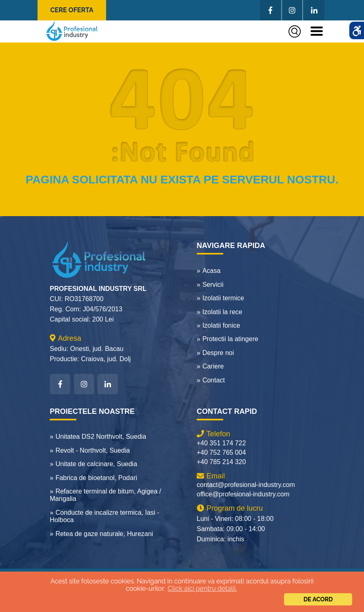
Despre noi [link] (218, 353)
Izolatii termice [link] (223, 298)
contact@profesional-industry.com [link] (246, 485)
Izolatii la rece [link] (222, 312)
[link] (72, 31)
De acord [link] (318, 599)
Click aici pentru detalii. (202, 589)
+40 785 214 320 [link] (221, 462)
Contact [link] (214, 380)
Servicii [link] (213, 285)
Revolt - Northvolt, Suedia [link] (93, 450)
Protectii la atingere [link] (230, 339)
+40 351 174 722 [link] (221, 443)
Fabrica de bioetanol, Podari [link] (96, 478)
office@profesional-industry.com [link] (243, 494)
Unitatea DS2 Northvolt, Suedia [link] (101, 437)
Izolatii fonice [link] (221, 325)
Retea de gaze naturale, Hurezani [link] (104, 534)
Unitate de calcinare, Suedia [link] (96, 464)
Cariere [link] (213, 366)
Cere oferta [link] (72, 10)
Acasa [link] (211, 271)
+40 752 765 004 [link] (221, 452)
